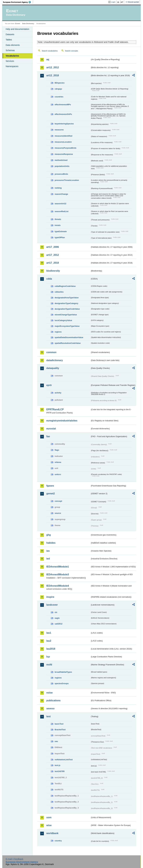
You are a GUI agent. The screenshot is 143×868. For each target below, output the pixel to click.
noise (49, 693)
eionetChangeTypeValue (66, 315)
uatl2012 (58, 624)
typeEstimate (61, 231)
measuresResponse (64, 154)
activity (58, 393)
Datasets (10, 34)
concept (58, 501)
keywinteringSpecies (64, 124)
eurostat (51, 429)
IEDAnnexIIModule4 (58, 586)
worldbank (52, 833)
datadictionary (54, 360)
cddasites (59, 292)
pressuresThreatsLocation (67, 180)
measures (59, 130)
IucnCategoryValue (63, 320)
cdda (49, 279)
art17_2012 (53, 255)
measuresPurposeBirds (65, 148)
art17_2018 (53, 263)
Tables (9, 40)
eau (56, 741)
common (51, 352)
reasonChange (61, 194)
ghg (48, 535)
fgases (50, 486)
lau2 (49, 641)
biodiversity (53, 271)
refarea (58, 462)
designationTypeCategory (66, 303)
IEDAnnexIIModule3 (58, 574)
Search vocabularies (50, 51)
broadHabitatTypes (63, 672)
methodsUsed (61, 160)
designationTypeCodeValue (67, 309)
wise (49, 825)
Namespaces (12, 66)
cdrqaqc (58, 89)
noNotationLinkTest (64, 760)
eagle (57, 618)
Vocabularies (12, 56)
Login (113, 2)
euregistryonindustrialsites (62, 421)
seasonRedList (61, 211)
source (58, 513)
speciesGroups (62, 683)
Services (10, 61)
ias (48, 551)
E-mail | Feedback (15, 859)
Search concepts (71, 51)
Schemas (10, 50)
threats (58, 219)
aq (48, 59)
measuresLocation (63, 142)
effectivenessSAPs (63, 114)
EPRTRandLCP (55, 409)
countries (59, 97)
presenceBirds (61, 174)
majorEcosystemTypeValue (67, 326)
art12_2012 (53, 67)
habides (51, 543)
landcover (52, 605)
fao (48, 436)
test (48, 716)
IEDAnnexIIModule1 (58, 567)
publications (53, 700)
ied (48, 559)
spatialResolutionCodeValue (68, 343)
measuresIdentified (63, 136)
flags (57, 450)
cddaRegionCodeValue (65, 286)
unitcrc (58, 474)
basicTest (59, 724)
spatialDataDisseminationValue (69, 337)
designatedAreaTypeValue (67, 298)
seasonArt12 (60, 204)
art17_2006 (53, 247)
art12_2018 (53, 75)
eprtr (49, 385)
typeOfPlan (60, 237)
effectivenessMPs (63, 105)
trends (58, 225)
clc (56, 612)
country (58, 841)
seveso (50, 708)
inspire (50, 597)
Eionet (18, 24)
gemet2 (50, 494)
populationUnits (62, 166)
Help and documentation (17, 29)
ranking (58, 188)
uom (49, 817)
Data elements (13, 45)
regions (58, 332)
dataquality (53, 368)
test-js (57, 765)
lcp (48, 657)
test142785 (59, 771)
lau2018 (51, 649)
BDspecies (59, 83)
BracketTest (60, 730)
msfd (49, 665)
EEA (18, 2)
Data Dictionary (28, 24)
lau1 (49, 633)
